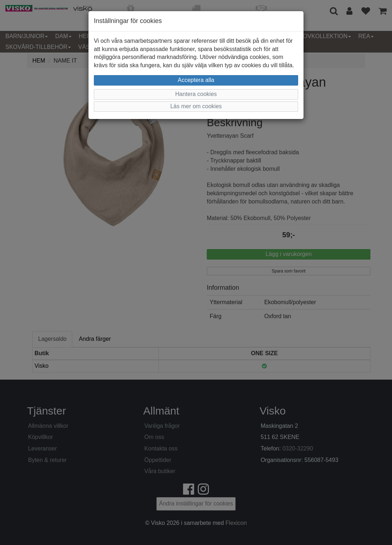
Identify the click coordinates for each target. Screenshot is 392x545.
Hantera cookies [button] (196, 94)
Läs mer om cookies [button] (196, 106)
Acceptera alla (196, 80)
